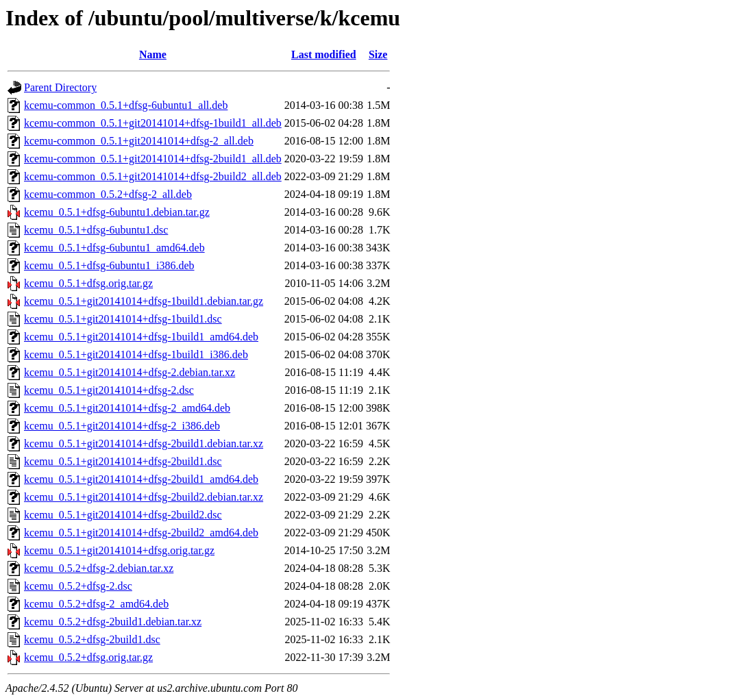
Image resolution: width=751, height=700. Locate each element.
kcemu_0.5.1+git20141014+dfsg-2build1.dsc (123, 461)
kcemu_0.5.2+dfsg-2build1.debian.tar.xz (113, 622)
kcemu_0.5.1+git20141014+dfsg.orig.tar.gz (119, 550)
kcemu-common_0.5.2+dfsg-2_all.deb (108, 194)
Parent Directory (60, 87)
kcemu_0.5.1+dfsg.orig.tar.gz (88, 283)
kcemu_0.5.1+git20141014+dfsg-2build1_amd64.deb (141, 479)
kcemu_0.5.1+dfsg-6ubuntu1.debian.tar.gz (117, 212)
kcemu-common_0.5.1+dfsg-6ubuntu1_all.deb (126, 105)
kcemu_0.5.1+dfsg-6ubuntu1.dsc (96, 230)
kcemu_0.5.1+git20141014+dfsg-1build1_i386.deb (136, 354)
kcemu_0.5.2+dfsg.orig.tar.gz (88, 657)
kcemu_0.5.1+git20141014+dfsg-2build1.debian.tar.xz (144, 443)
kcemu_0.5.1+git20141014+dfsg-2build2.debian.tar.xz (144, 497)
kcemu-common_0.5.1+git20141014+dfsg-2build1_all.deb (153, 159)
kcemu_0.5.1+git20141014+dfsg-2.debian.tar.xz (130, 372)
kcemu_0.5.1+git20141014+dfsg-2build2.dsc (123, 515)
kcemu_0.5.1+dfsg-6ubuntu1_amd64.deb (114, 248)
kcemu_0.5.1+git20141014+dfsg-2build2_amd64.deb (141, 533)
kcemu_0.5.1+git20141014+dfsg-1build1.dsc (123, 319)
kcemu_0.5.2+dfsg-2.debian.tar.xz (99, 568)
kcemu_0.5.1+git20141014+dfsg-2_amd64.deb (127, 408)
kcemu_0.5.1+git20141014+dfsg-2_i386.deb (122, 426)
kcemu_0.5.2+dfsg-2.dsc (78, 586)
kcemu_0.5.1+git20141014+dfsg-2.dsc (109, 390)
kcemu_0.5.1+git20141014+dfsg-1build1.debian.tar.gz (144, 301)
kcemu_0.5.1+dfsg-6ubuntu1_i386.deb (109, 265)
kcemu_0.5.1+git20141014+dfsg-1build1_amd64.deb (141, 337)
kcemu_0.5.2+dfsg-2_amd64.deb (96, 604)
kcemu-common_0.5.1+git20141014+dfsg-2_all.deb (139, 141)
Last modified (324, 54)
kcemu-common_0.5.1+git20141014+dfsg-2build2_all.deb (153, 176)
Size (378, 54)
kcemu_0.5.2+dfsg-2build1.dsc (92, 639)
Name (153, 54)
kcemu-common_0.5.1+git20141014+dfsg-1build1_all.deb (153, 123)
